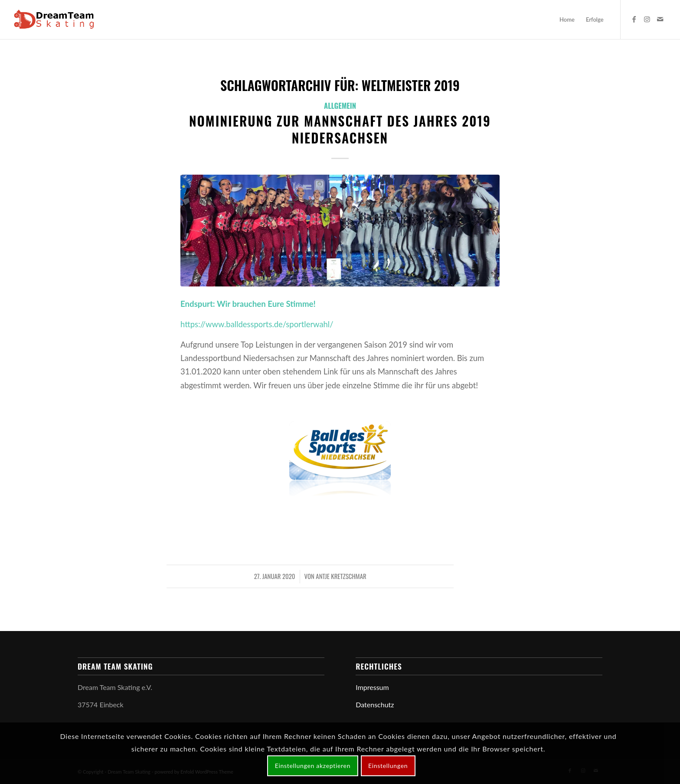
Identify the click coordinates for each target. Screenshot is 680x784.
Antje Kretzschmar (341, 576)
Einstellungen (388, 766)
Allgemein (340, 106)
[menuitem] (567, 20)
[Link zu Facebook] (634, 19)
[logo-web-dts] (56, 20)
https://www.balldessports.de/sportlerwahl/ (257, 324)
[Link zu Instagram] (647, 19)
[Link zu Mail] (660, 19)
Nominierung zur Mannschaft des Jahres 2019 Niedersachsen (340, 129)
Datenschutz (375, 704)
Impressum (372, 687)
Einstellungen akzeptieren (313, 766)
